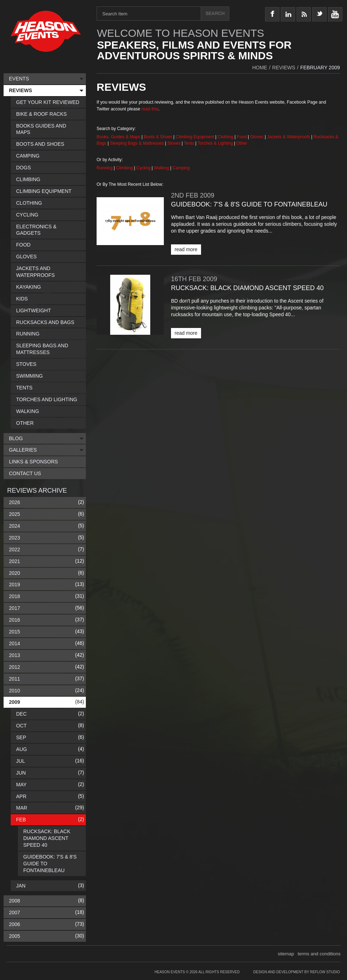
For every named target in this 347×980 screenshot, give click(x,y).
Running (105, 168)
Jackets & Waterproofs (288, 137)
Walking (162, 168)
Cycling (144, 168)
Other (242, 143)
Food (242, 137)
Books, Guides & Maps (118, 137)
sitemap (286, 954)
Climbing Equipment (195, 137)
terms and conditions (319, 954)
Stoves (175, 143)
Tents (190, 143)
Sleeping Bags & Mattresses (137, 143)
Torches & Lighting (215, 143)
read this (150, 109)
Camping (181, 168)
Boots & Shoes (158, 137)
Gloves (257, 137)
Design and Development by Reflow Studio (297, 972)
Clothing (226, 137)
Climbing (125, 168)
